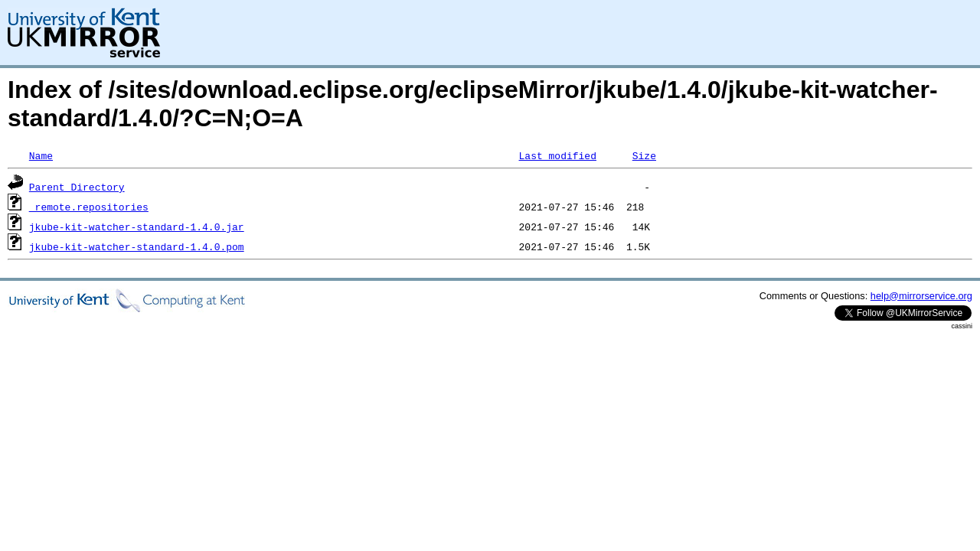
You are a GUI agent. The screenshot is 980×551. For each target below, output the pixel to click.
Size (644, 155)
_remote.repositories (89, 207)
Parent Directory (77, 187)
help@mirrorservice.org (921, 296)
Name (41, 155)
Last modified (557, 155)
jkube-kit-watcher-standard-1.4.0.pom (137, 246)
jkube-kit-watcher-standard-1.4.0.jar (137, 227)
